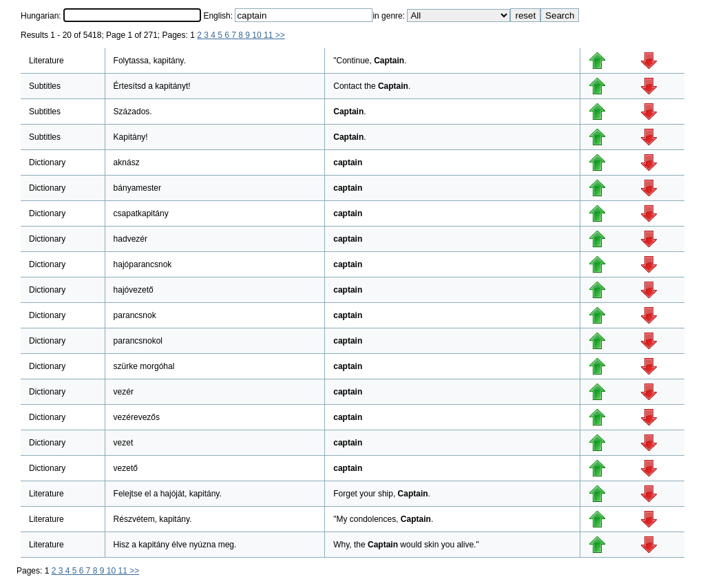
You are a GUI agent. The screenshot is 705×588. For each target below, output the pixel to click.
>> (280, 35)
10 (258, 35)
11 (270, 35)
